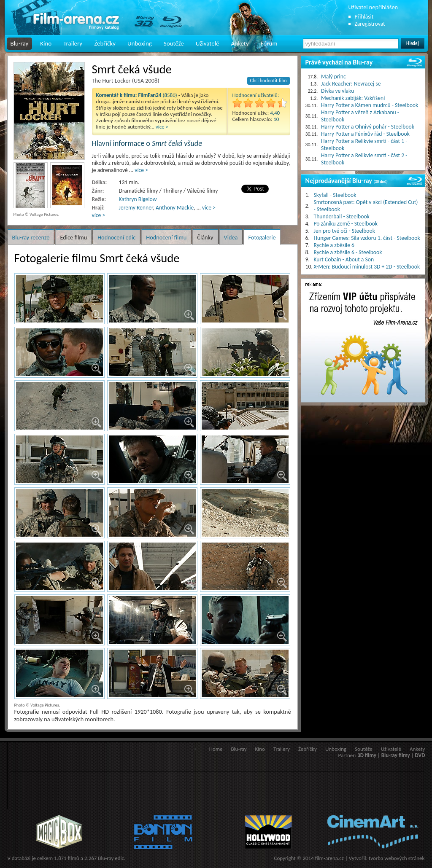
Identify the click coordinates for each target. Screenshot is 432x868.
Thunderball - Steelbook (342, 216)
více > (162, 127)
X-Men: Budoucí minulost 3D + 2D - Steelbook (367, 267)
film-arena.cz (329, 858)
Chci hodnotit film (269, 81)
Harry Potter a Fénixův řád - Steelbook (365, 134)
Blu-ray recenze (31, 237)
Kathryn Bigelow (138, 199)
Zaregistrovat (370, 24)
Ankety (240, 43)
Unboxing (140, 43)
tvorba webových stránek (397, 858)
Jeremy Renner (136, 208)
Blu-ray (20, 43)
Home (216, 749)
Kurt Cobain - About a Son (344, 259)
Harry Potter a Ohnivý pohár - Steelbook (368, 127)
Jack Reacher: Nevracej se (351, 84)
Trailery (73, 43)
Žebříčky (105, 43)
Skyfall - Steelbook (335, 195)
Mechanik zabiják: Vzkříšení (353, 98)
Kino (46, 43)
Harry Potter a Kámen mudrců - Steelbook (370, 105)
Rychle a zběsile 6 (334, 245)
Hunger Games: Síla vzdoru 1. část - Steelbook (367, 238)
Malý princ (333, 77)
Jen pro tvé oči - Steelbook (344, 231)
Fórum (269, 43)
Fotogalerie (262, 237)
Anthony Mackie (175, 208)
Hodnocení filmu (166, 237)
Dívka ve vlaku (337, 91)
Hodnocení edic (116, 237)
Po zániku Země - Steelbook (346, 224)
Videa (231, 237)
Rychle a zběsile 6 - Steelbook (348, 252)
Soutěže (174, 43)
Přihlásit (364, 17)
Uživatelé (208, 43)
